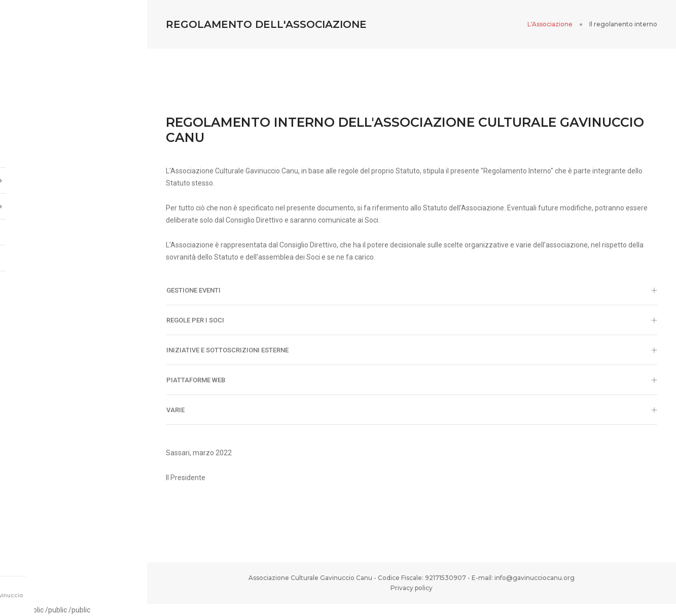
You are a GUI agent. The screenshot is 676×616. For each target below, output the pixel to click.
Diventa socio (47, 228)
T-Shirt (35, 254)
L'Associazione (550, 24)
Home (32, 151)
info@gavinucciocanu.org (535, 578)
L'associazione (74, 176)
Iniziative (74, 202)
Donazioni (40, 280)
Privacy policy (412, 588)
